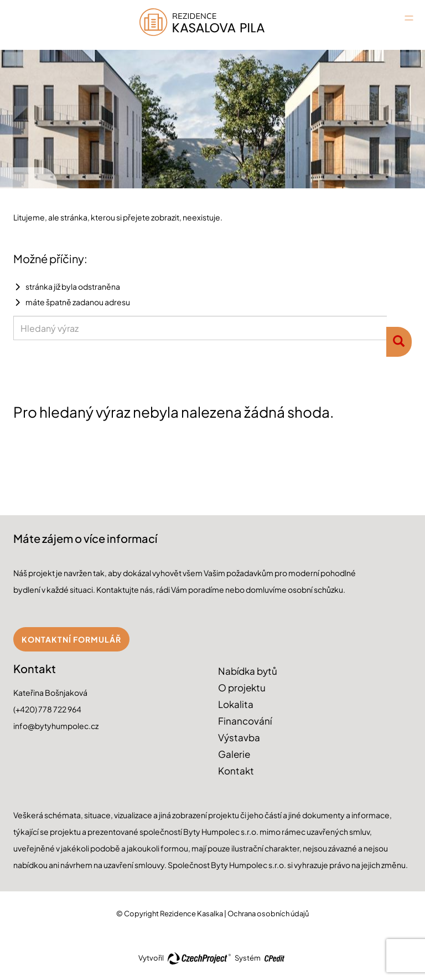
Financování (245, 721)
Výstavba (239, 737)
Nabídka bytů (248, 671)
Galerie (234, 754)
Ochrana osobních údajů (268, 914)
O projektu (242, 687)
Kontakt (236, 771)
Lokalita (236, 704)
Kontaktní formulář (71, 639)
